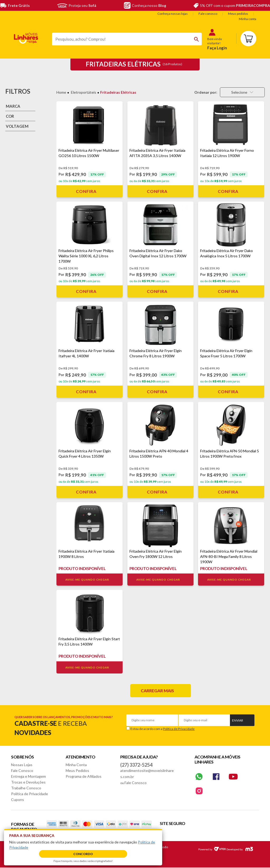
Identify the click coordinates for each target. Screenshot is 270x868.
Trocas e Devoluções (28, 782)
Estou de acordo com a (163, 729)
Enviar (238, 720)
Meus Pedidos (77, 770)
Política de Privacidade (179, 729)
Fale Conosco (22, 770)
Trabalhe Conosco (26, 788)
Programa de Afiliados (84, 776)
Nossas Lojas (22, 765)
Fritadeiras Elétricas (118, 92)
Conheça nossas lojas (173, 14)
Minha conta (248, 19)
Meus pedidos (238, 14)
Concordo (83, 854)
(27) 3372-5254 (136, 765)
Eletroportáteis (84, 92)
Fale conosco (208, 14)
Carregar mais (157, 691)
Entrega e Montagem (28, 776)
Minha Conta (76, 765)
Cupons (18, 800)
